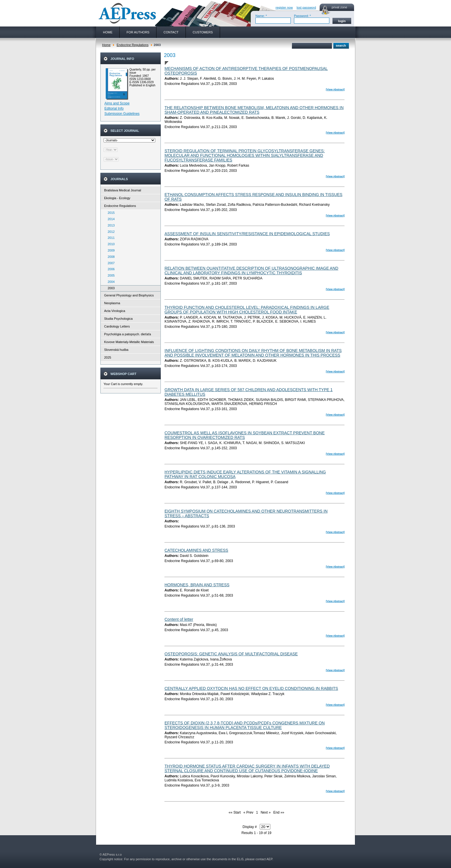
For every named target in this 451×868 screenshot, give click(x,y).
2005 (110, 275)
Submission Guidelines (122, 114)
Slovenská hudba (116, 350)
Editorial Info (114, 108)
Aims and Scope (117, 103)
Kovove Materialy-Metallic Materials (129, 342)
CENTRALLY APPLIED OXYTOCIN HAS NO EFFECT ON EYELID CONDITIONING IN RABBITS (251, 688)
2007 (110, 263)
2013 (110, 225)
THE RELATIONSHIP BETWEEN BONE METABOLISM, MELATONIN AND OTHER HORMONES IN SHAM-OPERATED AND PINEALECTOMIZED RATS (254, 110)
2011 (110, 238)
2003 (110, 288)
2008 (110, 257)
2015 (110, 213)
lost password (306, 7)
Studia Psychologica (118, 319)
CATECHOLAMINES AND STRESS (196, 550)
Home (106, 45)
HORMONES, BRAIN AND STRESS (197, 585)
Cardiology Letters (117, 326)
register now (284, 7)
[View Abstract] (335, 90)
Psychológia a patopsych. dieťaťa (128, 334)
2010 (110, 244)
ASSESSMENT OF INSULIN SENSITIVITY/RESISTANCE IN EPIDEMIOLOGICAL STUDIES (247, 234)
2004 (110, 282)
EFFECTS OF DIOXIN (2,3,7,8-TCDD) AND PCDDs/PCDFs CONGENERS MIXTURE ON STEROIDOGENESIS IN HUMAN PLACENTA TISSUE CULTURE (245, 725)
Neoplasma (112, 303)
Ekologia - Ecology (117, 198)
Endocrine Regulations (132, 45)
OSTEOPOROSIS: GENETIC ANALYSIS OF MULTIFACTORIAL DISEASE (231, 654)
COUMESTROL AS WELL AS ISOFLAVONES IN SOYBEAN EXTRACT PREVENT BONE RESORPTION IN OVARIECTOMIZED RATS (245, 435)
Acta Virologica (115, 311)
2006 (110, 269)
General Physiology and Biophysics (129, 295)
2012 (110, 232)
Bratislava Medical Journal (123, 190)
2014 (110, 219)
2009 (110, 250)
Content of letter (179, 619)
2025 (108, 357)
